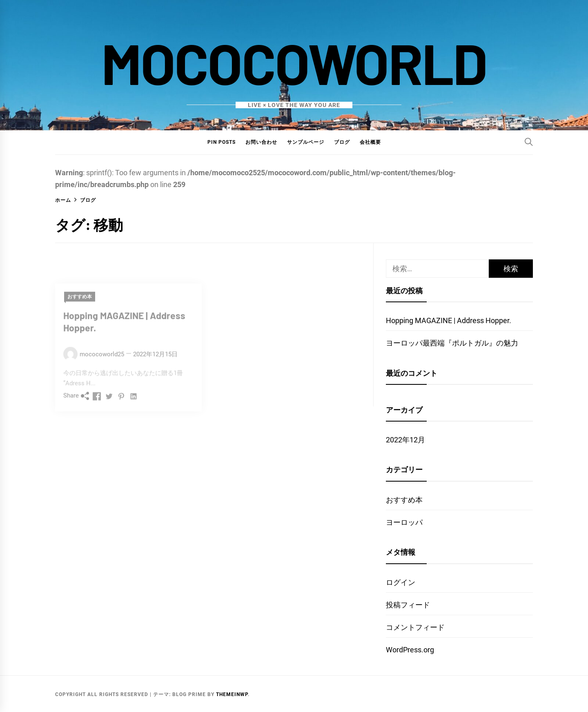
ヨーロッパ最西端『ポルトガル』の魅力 (452, 343)
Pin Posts (222, 142)
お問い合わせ (261, 142)
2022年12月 (405, 440)
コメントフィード (415, 627)
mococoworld (294, 62)
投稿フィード (408, 605)
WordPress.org (410, 650)
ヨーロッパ (404, 522)
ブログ (342, 142)
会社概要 (370, 142)
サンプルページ (306, 142)
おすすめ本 (404, 500)
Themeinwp (232, 694)
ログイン (401, 582)
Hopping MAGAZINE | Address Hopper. (449, 320)
